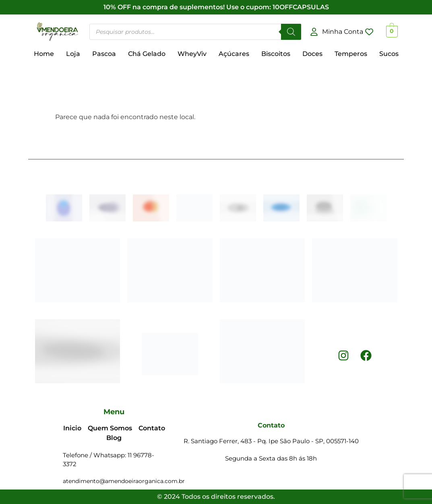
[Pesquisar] (291, 32)
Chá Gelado (147, 54)
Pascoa (104, 54)
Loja (73, 54)
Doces (312, 54)
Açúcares (234, 54)
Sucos (389, 54)
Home (44, 54)
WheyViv (192, 54)
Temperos (351, 54)
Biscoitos (276, 54)
